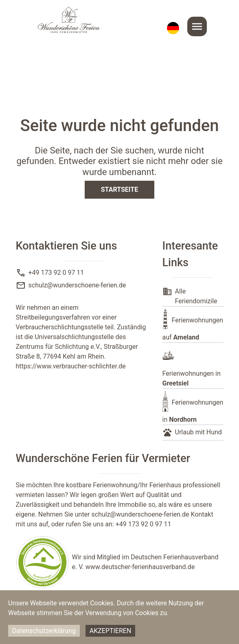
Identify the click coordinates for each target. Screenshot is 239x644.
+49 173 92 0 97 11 (56, 273)
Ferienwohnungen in (192, 378)
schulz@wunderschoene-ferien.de (77, 285)
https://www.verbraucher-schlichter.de (71, 366)
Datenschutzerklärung (44, 631)
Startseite (119, 189)
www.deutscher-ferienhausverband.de (140, 567)
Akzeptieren (111, 631)
